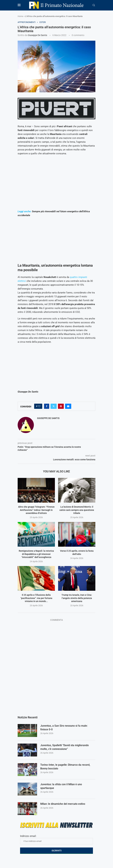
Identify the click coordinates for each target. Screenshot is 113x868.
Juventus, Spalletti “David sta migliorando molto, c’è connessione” (65, 747)
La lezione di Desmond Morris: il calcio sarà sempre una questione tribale (77, 510)
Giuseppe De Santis (37, 35)
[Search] (94, 5)
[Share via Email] (68, 406)
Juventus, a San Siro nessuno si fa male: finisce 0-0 (64, 728)
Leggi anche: (24, 211)
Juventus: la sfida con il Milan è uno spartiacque (61, 786)
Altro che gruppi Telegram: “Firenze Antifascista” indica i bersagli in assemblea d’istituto (36, 510)
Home (20, 16)
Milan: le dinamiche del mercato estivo (63, 804)
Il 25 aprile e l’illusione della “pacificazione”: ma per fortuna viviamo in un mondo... (36, 598)
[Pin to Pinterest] (61, 406)
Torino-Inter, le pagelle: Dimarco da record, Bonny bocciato (65, 767)
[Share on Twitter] (54, 406)
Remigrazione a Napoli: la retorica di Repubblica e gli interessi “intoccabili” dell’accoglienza (36, 554)
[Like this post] (39, 406)
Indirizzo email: (56, 839)
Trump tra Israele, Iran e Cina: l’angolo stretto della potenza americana (77, 598)
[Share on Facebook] (47, 406)
